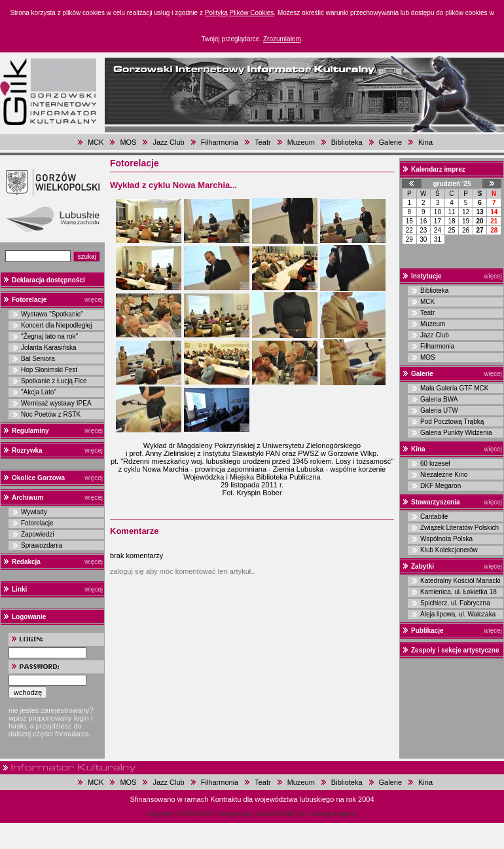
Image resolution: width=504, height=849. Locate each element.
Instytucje (426, 276)
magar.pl (345, 814)
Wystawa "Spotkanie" (52, 314)
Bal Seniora (38, 359)
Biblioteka (347, 142)
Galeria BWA (439, 399)
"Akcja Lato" (39, 392)
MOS (128, 142)
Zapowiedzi (38, 534)
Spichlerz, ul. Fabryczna (455, 603)
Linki (19, 589)
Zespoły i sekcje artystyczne (455, 650)
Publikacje (427, 631)
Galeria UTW (439, 410)
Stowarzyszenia (435, 502)
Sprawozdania (42, 545)
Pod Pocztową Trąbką (452, 422)
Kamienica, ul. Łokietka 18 (459, 592)
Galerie (390, 142)
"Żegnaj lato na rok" (49, 336)
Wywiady (34, 512)
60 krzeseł (435, 463)
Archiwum (27, 498)
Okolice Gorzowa (38, 478)
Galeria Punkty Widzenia (456, 433)
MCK (96, 142)
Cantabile (434, 517)
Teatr (262, 142)
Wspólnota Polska (446, 539)
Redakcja (26, 562)
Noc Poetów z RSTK (51, 414)
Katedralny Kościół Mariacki (460, 581)
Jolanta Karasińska (49, 348)
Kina (425, 142)
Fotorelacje (29, 300)
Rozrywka (27, 450)
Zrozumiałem (282, 39)
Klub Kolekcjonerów (449, 550)
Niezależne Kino (444, 475)
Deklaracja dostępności (48, 280)
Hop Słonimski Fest (49, 370)
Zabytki (423, 566)
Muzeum (301, 142)
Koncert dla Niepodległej (56, 325)
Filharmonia (220, 142)
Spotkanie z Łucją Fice (54, 381)
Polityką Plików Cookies (240, 13)
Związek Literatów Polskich (459, 528)
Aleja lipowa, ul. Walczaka (458, 614)
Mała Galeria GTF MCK (454, 388)
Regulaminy (30, 431)
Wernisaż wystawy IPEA (56, 403)
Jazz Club (168, 142)
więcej (94, 300)
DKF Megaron (441, 486)
